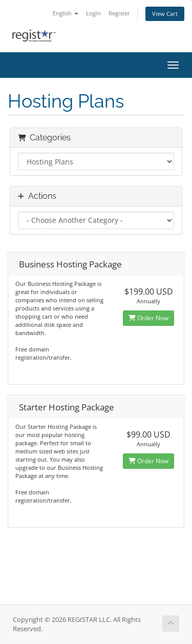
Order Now (148, 318)
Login (93, 13)
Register (119, 13)
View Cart (165, 14)
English (66, 13)
